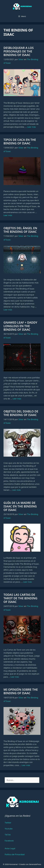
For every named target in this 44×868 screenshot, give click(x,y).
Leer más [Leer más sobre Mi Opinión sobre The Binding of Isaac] (26, 765)
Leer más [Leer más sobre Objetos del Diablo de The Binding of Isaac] (16, 490)
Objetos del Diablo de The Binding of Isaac (21, 413)
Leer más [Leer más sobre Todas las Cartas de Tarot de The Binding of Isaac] (15, 677)
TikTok (8, 835)
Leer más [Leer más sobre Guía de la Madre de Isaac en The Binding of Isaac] (28, 582)
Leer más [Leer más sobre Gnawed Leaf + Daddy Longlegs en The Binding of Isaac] (17, 399)
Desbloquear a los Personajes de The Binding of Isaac (19, 51)
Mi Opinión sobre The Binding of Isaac (21, 691)
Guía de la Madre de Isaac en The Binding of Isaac (20, 506)
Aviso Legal (10, 848)
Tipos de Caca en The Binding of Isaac (20, 141)
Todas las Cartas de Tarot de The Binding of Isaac (20, 598)
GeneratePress (35, 864)
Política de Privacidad (15, 854)
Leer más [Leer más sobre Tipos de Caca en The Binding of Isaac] (8, 215)
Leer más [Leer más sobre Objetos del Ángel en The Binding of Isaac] (8, 310)
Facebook (9, 841)
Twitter (8, 823)
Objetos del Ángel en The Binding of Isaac (20, 230)
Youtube (9, 829)
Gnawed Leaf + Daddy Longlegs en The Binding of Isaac (20, 326)
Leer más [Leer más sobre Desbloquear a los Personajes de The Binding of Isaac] (32, 127)
